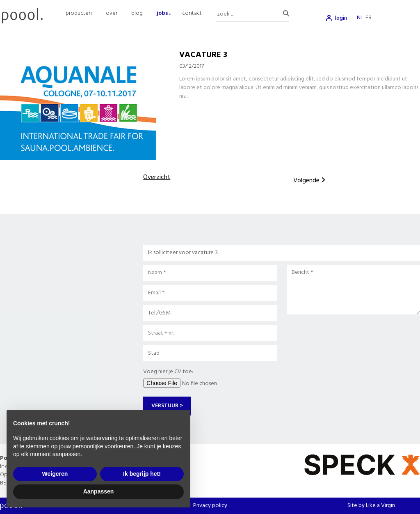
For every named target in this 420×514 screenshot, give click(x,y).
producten (79, 13)
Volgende (309, 181)
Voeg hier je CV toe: (168, 372)
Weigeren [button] (55, 474)
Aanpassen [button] (99, 491)
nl (360, 18)
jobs (162, 13)
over (112, 13)
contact (192, 13)
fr (369, 18)
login (341, 18)
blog (137, 13)
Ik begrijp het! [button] (142, 474)
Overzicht (157, 177)
